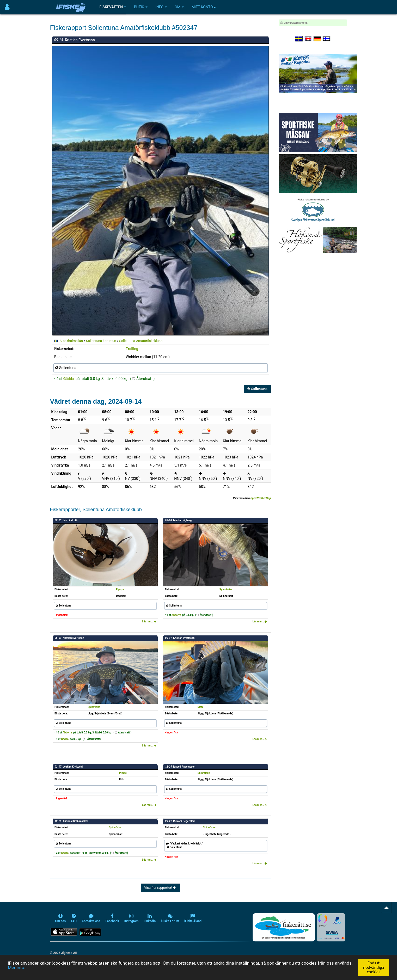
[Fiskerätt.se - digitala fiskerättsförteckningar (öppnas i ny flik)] (284, 927)
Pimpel (123, 773)
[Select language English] (308, 39)
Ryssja (120, 589)
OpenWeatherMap (261, 498)
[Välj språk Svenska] (299, 39)
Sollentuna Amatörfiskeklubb (141, 341)
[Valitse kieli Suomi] (327, 39)
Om (179, 7)
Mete (201, 707)
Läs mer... (149, 621)
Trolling (132, 349)
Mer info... (18, 968)
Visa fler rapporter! (160, 888)
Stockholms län (71, 341)
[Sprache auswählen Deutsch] (317, 39)
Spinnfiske (226, 589)
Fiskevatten (113, 7)
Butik (141, 7)
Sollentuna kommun (101, 341)
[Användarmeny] (7, 7)
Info (161, 7)
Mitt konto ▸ (204, 7)
